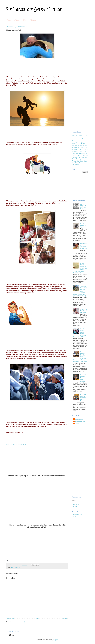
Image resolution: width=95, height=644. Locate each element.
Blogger (55, 640)
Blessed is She (83, 135)
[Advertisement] (80, 122)
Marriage (74, 151)
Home (9, 21)
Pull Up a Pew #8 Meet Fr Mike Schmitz (83, 378)
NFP (86, 151)
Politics (85, 155)
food (86, 145)
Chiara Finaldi (79, 419)
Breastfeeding (75, 139)
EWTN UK (76, 505)
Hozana (85, 67)
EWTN (75, 507)
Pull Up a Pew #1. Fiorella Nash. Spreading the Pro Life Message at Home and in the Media (80, 357)
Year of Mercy (76, 165)
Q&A (81, 159)
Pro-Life (82, 157)
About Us (75, 135)
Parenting (75, 153)
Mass (81, 151)
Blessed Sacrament (80, 137)
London (85, 149)
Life (86, 147)
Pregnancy (75, 157)
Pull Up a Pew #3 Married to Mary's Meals (83, 398)
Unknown (78, 424)
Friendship (17, 567)
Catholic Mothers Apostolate (77, 67)
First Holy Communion (78, 145)
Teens (25, 21)
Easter (73, 144)
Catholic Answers (78, 517)
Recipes (86, 159)
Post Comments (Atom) (21, 622)
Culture (74, 141)
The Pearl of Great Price (33, 9)
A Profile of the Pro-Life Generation (84, 311)
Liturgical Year (77, 149)
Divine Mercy (83, 141)
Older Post (64, 619)
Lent (82, 147)
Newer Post (10, 619)
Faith (12, 567)
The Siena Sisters (82, 161)
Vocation (85, 163)
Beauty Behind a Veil (83, 225)
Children (17, 21)
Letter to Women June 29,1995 (16, 445)
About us (33, 21)
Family (84, 143)
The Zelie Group (77, 163)
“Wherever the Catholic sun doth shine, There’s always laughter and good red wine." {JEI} (80, 291)
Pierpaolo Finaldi (80, 421)
